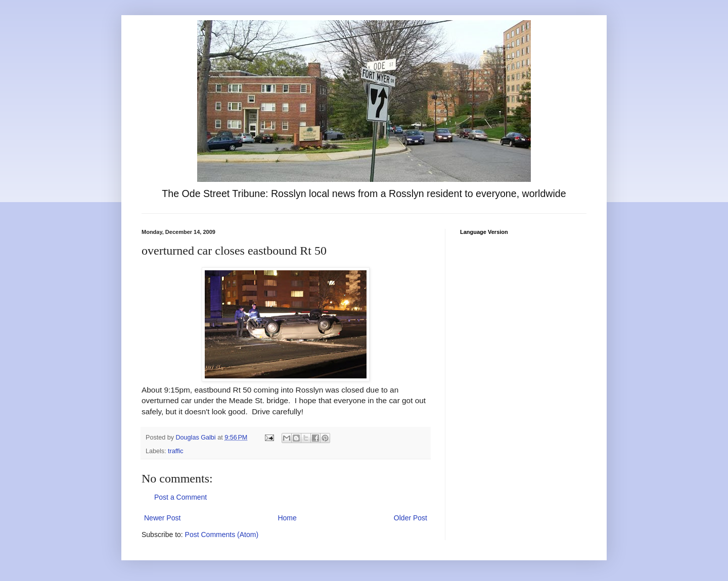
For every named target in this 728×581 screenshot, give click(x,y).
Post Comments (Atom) (222, 535)
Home (287, 518)
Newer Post (162, 518)
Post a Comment (180, 497)
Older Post (411, 518)
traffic (176, 451)
